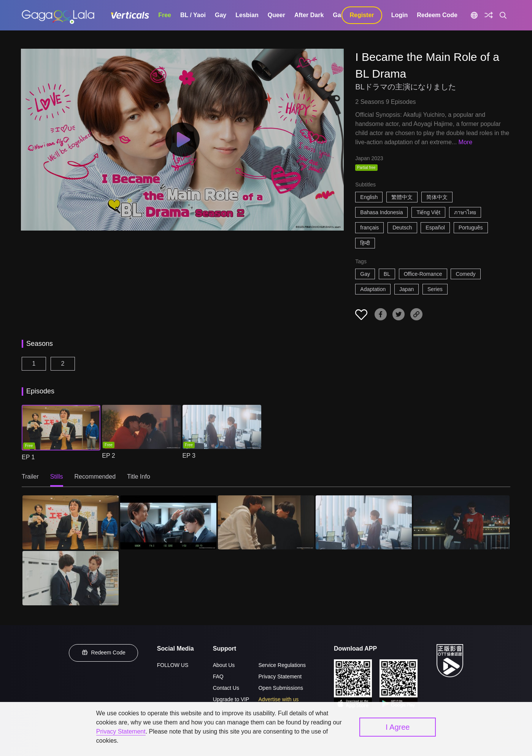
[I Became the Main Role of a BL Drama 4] (364, 522)
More (465, 142)
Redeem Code (437, 15)
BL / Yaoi (193, 15)
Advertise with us (278, 699)
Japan (407, 289)
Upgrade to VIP (231, 699)
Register (362, 15)
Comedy (465, 274)
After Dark (309, 15)
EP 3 (189, 456)
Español (435, 228)
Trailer (30, 477)
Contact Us (226, 688)
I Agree (398, 727)
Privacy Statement (280, 676)
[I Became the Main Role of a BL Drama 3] (266, 522)
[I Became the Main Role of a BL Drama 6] (71, 578)
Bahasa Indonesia (381, 212)
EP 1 (28, 457)
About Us (224, 665)
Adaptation (373, 289)
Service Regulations (282, 665)
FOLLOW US (173, 665)
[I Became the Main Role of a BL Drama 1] (71, 522)
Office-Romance (423, 274)
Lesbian (247, 15)
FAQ (218, 676)
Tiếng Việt (428, 212)
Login (400, 15)
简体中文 (437, 197)
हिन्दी (365, 243)
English (369, 197)
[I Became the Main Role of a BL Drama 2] (168, 522)
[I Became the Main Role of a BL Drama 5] (461, 522)
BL (387, 274)
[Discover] (489, 15)
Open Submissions (281, 688)
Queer (276, 15)
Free (165, 15)
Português (471, 228)
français (369, 228)
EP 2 (108, 456)
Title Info (139, 477)
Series (435, 289)
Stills (57, 477)
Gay (221, 15)
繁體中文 (402, 197)
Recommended (95, 477)
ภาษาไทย (465, 212)
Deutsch (402, 228)
